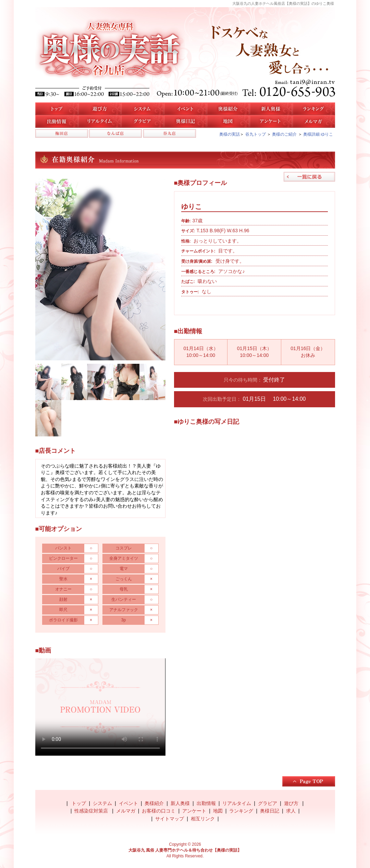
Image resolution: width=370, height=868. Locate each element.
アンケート (271, 121)
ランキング (241, 811)
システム (142, 109)
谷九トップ (256, 134)
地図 (228, 121)
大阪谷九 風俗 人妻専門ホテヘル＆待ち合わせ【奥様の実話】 (185, 850)
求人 (291, 811)
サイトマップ (170, 819)
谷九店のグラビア (142, 121)
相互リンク (203, 819)
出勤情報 (206, 803)
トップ (57, 109)
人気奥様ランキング (314, 109)
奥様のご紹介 (284, 134)
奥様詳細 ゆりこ (318, 134)
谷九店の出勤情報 (57, 121)
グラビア (268, 803)
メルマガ (314, 121)
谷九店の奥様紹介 (228, 109)
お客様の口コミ (159, 811)
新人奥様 (271, 109)
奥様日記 (185, 121)
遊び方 (100, 109)
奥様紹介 (154, 803)
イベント (185, 109)
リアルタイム (100, 121)
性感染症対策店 (92, 811)
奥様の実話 (230, 134)
